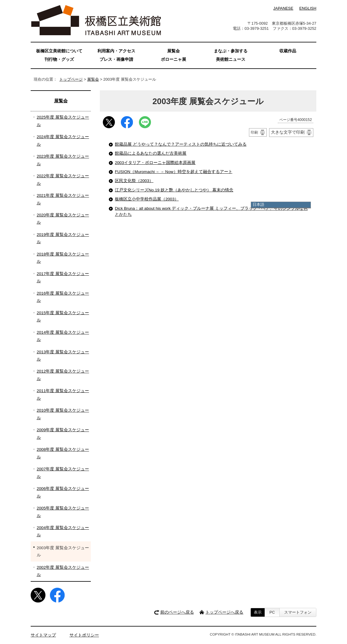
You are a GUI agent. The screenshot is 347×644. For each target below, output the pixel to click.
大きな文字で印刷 (288, 132)
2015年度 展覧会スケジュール (63, 316)
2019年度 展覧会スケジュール (63, 238)
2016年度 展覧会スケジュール (63, 297)
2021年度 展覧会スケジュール (63, 199)
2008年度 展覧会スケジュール (63, 453)
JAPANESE (283, 8)
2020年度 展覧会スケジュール (63, 219)
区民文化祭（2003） (134, 181)
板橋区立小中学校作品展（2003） (147, 199)
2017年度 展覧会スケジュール (63, 277)
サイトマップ (43, 635)
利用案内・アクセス (116, 51)
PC (272, 612)
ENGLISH (308, 8)
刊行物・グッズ (59, 59)
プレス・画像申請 (116, 59)
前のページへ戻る (177, 612)
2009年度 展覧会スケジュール (63, 433)
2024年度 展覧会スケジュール (63, 140)
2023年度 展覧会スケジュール (63, 160)
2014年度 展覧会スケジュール (63, 336)
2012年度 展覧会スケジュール (63, 375)
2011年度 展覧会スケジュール (63, 394)
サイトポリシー (84, 635)
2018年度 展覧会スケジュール (63, 258)
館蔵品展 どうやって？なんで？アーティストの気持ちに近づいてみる (181, 144)
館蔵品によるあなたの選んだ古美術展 (151, 153)
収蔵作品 (288, 51)
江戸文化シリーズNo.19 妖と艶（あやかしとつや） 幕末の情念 (174, 190)
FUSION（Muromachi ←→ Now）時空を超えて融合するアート (174, 172)
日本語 (258, 204)
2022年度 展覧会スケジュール (63, 180)
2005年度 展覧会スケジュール (63, 512)
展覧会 (93, 79)
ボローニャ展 (173, 59)
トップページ (71, 79)
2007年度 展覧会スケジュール (63, 473)
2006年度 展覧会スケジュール (63, 492)
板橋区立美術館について (59, 51)
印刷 (254, 132)
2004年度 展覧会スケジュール (63, 531)
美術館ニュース (231, 59)
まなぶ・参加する (231, 51)
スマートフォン (298, 612)
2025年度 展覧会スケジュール (63, 121)
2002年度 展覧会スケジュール (63, 571)
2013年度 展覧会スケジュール (63, 356)
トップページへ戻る (224, 612)
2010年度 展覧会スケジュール (63, 414)
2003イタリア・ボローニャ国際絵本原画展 (155, 163)
